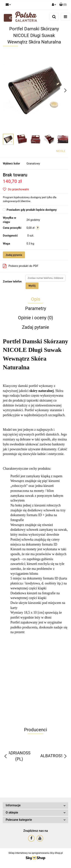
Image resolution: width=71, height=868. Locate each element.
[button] (63, 5)
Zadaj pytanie (14, 255)
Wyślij (32, 286)
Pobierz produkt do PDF (21, 266)
